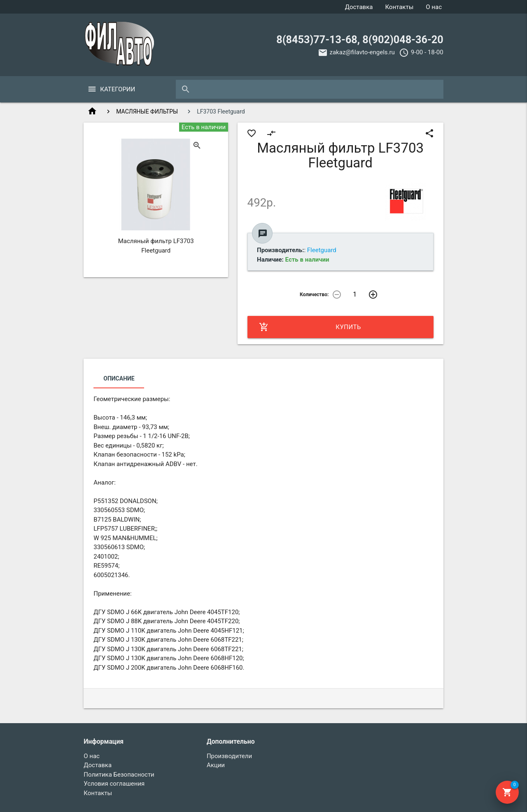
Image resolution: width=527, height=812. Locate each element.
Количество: (314, 295)
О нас (434, 7)
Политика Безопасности (119, 775)
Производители (229, 756)
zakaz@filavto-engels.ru (362, 52)
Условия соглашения (114, 784)
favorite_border (252, 133)
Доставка (359, 7)
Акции (216, 765)
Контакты (399, 7)
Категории (118, 89)
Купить (310, 327)
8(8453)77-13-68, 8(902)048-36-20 (360, 40)
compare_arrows (271, 133)
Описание (119, 378)
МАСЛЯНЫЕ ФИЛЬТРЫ (147, 111)
